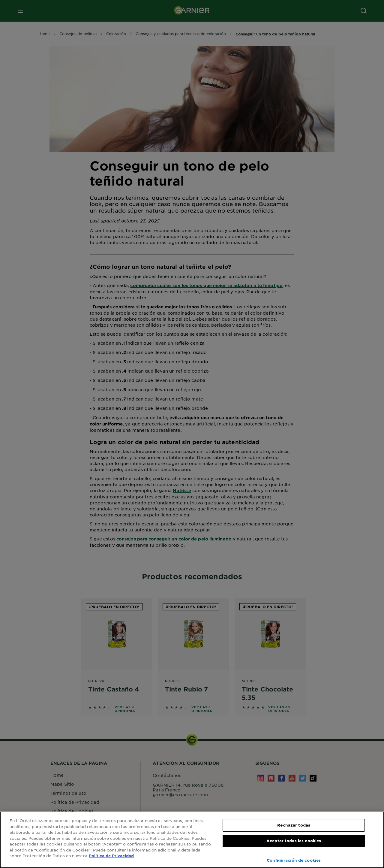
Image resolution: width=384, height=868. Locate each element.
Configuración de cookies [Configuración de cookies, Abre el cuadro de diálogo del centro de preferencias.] (294, 860)
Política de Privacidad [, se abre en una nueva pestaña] (111, 856)
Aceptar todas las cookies (294, 841)
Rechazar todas (294, 825)
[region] (192, 840)
